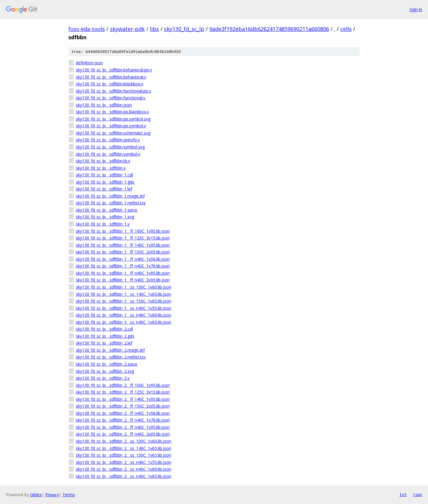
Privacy (52, 495)
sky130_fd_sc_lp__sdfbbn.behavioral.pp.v (114, 70)
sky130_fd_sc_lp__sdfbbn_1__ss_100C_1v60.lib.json (123, 287)
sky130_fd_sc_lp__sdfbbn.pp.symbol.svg (113, 119)
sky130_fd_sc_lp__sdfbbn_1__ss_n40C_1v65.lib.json (123, 322)
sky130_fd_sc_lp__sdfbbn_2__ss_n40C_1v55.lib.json (123, 462)
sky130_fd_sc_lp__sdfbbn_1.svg (105, 217)
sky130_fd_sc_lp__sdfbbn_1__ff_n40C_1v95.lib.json (123, 273)
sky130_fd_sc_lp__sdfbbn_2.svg (105, 371)
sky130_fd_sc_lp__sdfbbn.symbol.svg (110, 147)
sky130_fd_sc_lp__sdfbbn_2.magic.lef (110, 350)
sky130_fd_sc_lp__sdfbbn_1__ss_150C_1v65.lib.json (123, 301)
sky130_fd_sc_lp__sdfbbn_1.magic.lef (110, 196)
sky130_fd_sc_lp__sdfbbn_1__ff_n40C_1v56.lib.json (123, 259)
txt (403, 494)
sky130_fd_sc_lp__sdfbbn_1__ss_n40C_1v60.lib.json (123, 315)
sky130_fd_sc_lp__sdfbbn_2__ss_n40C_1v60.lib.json (123, 469)
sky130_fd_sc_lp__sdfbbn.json (104, 105)
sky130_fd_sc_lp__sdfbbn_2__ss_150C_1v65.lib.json (123, 455)
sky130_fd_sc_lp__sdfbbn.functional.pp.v (113, 91)
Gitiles (36, 495)
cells (346, 29)
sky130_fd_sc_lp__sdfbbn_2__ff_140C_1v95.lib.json (123, 399)
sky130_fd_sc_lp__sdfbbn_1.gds (105, 182)
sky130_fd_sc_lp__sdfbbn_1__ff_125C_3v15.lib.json (123, 238)
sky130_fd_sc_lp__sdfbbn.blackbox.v (110, 84)
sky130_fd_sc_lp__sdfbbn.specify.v (108, 140)
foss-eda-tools (87, 29)
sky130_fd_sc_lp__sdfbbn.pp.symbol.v (111, 126)
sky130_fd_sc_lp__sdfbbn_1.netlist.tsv (111, 203)
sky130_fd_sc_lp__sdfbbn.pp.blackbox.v (112, 112)
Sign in (416, 9)
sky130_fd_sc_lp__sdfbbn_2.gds (105, 336)
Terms (69, 495)
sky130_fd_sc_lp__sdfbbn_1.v (103, 224)
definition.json (89, 63)
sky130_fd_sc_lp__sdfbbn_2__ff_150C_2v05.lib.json (123, 406)
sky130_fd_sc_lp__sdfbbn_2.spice (107, 364)
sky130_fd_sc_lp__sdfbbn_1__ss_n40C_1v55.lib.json (123, 308)
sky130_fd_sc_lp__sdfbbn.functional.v (111, 98)
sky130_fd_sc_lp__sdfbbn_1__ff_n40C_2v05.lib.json (123, 280)
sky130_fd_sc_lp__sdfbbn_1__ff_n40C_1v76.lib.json (123, 266)
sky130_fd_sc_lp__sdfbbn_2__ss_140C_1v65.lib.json (123, 448)
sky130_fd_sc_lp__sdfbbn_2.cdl (104, 329)
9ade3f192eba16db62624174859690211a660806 (269, 29)
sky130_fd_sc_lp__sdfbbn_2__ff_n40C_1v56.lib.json (123, 413)
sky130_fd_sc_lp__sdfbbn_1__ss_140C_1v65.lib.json (123, 294)
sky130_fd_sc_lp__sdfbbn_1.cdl (104, 175)
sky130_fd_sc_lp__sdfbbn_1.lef (104, 189)
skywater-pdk (127, 29)
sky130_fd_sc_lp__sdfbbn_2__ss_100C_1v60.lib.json (123, 441)
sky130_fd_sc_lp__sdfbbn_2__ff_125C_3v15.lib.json (123, 392)
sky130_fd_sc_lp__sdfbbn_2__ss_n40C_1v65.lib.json (123, 476)
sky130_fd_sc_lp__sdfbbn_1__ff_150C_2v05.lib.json (123, 252)
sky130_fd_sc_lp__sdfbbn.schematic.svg (113, 133)
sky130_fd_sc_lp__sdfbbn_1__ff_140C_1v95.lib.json (123, 245)
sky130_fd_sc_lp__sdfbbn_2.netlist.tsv (111, 357)
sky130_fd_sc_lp (184, 29)
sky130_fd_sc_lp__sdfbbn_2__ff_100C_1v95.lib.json (123, 385)
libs (154, 29)
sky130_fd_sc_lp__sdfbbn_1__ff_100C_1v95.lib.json (123, 231)
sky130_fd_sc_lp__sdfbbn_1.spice (107, 210)
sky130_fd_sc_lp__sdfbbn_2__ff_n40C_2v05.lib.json (123, 434)
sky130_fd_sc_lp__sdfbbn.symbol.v (108, 154)
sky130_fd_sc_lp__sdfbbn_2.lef (104, 343)
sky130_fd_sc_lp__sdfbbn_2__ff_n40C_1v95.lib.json (123, 427)
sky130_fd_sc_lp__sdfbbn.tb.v (103, 161)
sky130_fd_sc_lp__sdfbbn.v (101, 168)
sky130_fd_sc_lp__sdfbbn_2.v (103, 378)
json (417, 494)
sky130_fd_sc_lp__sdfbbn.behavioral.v (111, 77)
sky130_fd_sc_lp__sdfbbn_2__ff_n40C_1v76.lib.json (123, 420)
